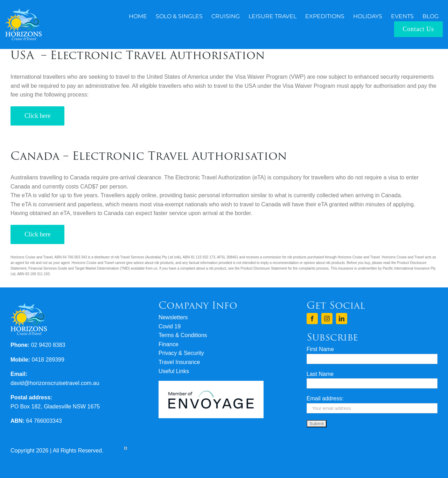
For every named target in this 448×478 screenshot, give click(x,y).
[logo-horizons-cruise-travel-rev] (23, 11)
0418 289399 (48, 360)
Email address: (325, 398)
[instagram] (327, 319)
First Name (320, 349)
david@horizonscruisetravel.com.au (55, 383)
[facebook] (312, 319)
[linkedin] (342, 319)
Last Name (320, 374)
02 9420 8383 (48, 345)
